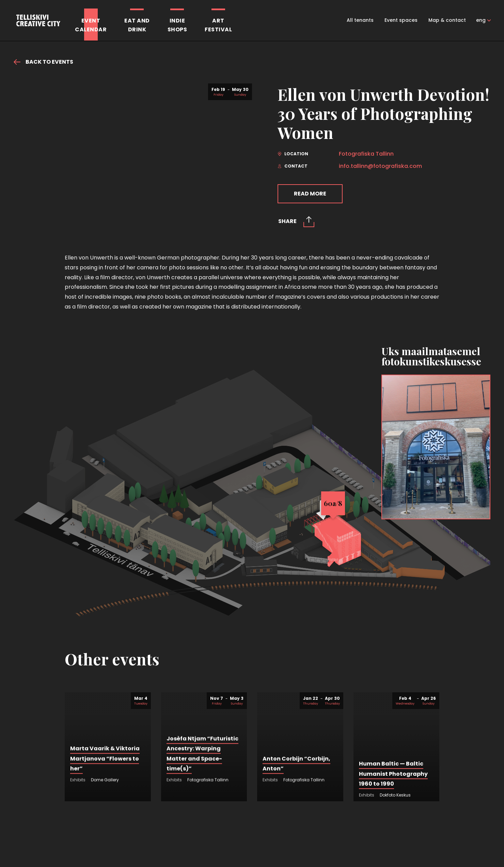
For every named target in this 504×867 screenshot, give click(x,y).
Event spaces (401, 20)
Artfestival (218, 25)
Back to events (43, 62)
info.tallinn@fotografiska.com (380, 166)
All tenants (360, 20)
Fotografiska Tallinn (366, 154)
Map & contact (447, 20)
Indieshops (177, 25)
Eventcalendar (91, 25)
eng (481, 20)
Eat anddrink (137, 25)
